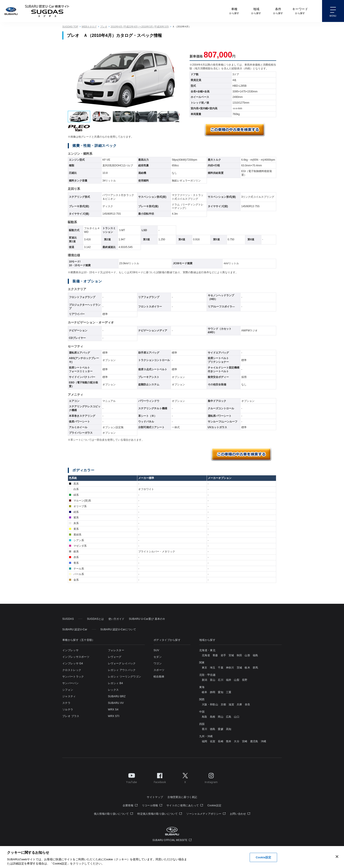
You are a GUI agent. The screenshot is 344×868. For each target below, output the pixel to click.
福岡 (205, 741)
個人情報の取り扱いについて (114, 814)
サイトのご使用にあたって (185, 805)
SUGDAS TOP (70, 27)
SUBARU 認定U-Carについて (118, 629)
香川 (205, 729)
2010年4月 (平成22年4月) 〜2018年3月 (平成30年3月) (140, 27)
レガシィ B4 (115, 683)
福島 (255, 655)
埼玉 (213, 668)
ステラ (66, 703)
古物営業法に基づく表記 (182, 797)
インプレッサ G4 (73, 663)
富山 (213, 680)
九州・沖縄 (206, 736)
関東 (202, 663)
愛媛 (221, 729)
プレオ (104, 27)
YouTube (132, 777)
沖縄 (264, 741)
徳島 (213, 729)
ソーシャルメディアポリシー (206, 814)
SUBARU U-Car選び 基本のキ (147, 619)
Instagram (211, 777)
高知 (229, 729)
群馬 (255, 668)
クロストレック (72, 670)
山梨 (237, 680)
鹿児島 (254, 741)
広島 (229, 717)
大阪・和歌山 (210, 704)
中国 (202, 712)
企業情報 (130, 805)
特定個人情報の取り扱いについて (160, 814)
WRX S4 (113, 710)
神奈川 (230, 668)
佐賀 (213, 741)
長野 (245, 680)
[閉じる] (337, 857)
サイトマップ (155, 797)
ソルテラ (68, 710)
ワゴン (158, 663)
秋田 (239, 655)
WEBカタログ (89, 27)
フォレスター (116, 650)
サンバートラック (73, 677)
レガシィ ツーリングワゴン (125, 677)
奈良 (248, 704)
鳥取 (205, 717)
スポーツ (159, 670)
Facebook (160, 777)
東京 (205, 668)
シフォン (68, 690)
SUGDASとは (95, 619)
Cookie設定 (214, 805)
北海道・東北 (207, 650)
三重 (229, 692)
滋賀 (231, 704)
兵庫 (239, 704)
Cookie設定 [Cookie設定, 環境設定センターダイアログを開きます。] (263, 857)
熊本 (229, 741)
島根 (213, 717)
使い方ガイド (116, 619)
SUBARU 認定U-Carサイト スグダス (47, 11)
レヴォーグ (115, 657)
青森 (215, 655)
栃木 (247, 668)
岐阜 (205, 692)
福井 (229, 680)
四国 (202, 724)
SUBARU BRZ (117, 696)
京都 (223, 704)
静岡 (213, 692)
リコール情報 (152, 805)
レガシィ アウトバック (122, 670)
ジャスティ (69, 696)
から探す (234, 11)
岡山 (221, 717)
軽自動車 (159, 677)
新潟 (205, 680)
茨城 (239, 668)
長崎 (221, 741)
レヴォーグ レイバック (122, 663)
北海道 (206, 655)
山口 (237, 717)
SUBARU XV (116, 703)
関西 (202, 699)
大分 (237, 741)
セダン (158, 657)
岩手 (223, 655)
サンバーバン (70, 683)
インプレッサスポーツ (76, 657)
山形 (247, 655)
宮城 (231, 655)
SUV (156, 650)
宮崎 (245, 741)
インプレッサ (70, 650)
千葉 (221, 668)
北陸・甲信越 (207, 675)
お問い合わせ (240, 814)
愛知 (221, 692)
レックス (113, 690)
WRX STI (114, 716)
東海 (202, 687)
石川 (221, 680)
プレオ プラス (71, 716)
